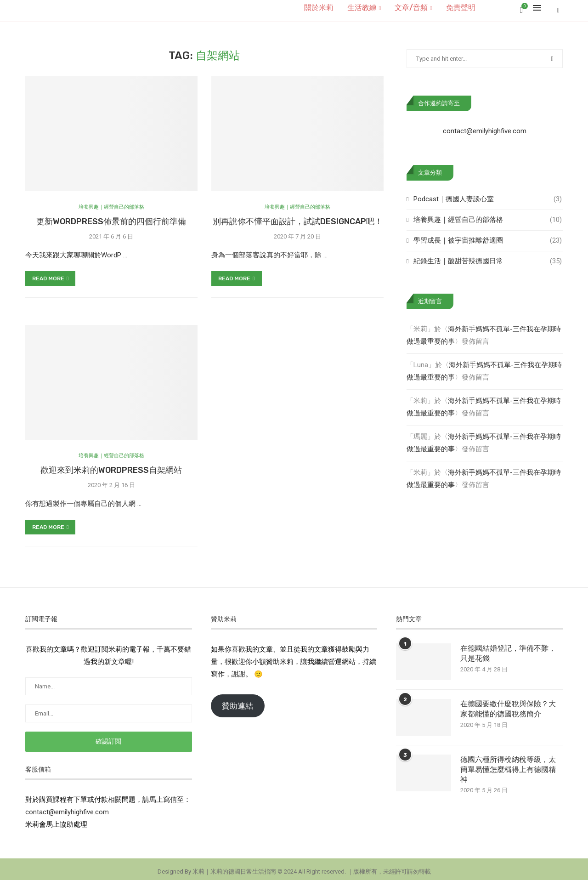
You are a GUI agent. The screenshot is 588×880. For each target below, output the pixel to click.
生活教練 (362, 8)
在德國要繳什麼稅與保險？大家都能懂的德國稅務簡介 (508, 704)
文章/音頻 (411, 8)
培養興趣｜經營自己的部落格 (488, 215)
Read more (50, 273)
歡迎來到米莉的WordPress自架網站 (111, 465)
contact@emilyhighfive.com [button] (67, 807)
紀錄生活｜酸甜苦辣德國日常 (488, 256)
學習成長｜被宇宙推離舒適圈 (488, 236)
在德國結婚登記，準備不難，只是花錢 (508, 648)
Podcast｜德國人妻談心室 (488, 194)
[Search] (558, 8)
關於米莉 (319, 8)
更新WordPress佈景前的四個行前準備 (111, 216)
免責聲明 (461, 8)
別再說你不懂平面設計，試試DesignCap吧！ (298, 216)
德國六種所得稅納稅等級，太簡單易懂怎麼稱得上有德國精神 (508, 765)
